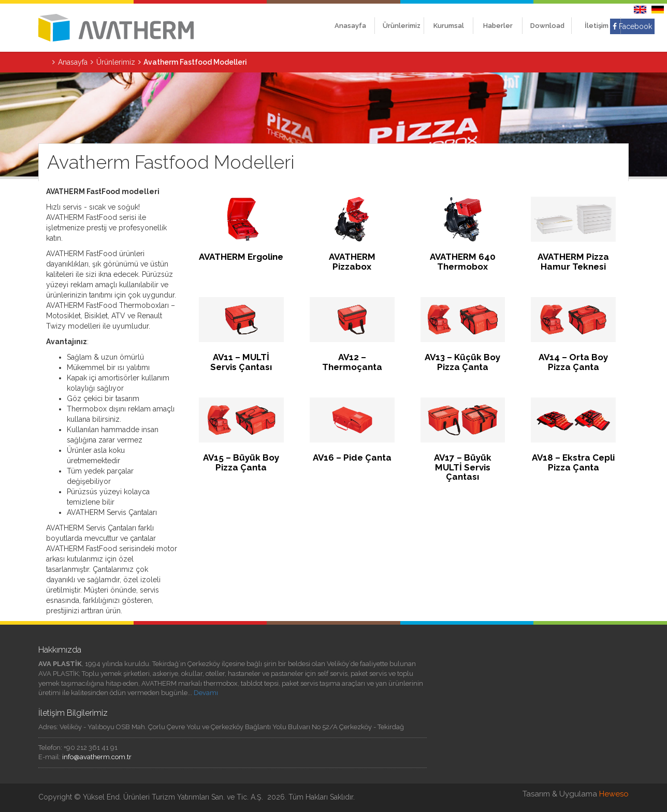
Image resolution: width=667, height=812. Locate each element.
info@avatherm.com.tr (97, 757)
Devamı (206, 693)
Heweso (614, 794)
